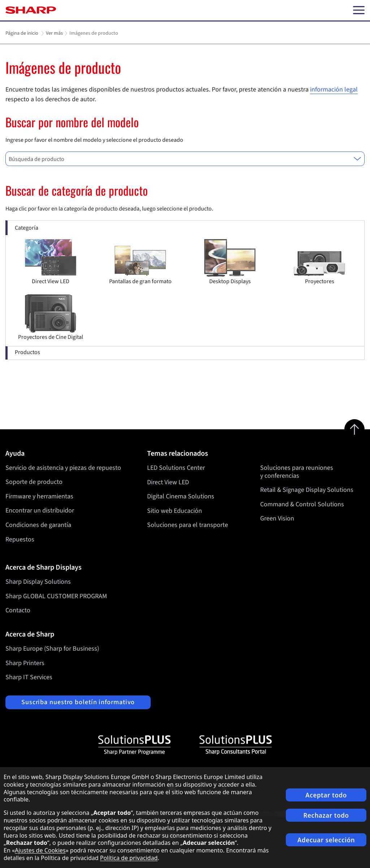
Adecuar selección (326, 840)
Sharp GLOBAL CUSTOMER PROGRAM (56, 596)
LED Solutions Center (176, 468)
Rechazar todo (326, 815)
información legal (334, 90)
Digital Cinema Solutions (181, 496)
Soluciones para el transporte (188, 525)
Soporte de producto (34, 482)
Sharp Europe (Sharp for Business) (52, 649)
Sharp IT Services (29, 677)
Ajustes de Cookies (40, 850)
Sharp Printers (25, 663)
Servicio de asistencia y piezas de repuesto (63, 468)
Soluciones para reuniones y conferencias (297, 472)
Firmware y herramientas (39, 496)
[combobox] (185, 159)
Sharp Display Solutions (38, 582)
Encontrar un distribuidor (40, 510)
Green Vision (277, 518)
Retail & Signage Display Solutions (307, 490)
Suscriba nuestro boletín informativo (78, 702)
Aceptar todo (326, 795)
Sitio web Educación (175, 510)
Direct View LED (168, 482)
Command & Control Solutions (302, 504)
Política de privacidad (129, 858)
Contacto (18, 610)
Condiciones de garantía (38, 525)
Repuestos (20, 539)
